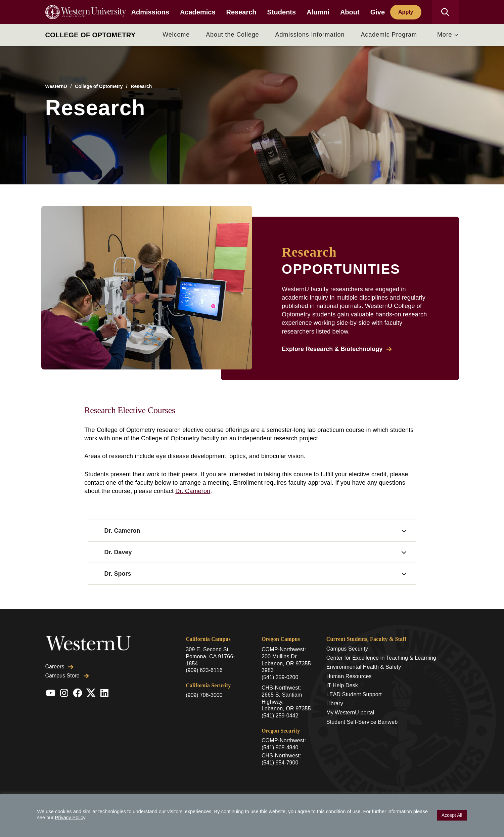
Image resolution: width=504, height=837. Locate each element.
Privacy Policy (70, 818)
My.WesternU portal (350, 713)
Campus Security (347, 649)
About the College (232, 35)
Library (335, 703)
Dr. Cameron (193, 491)
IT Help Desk (342, 685)
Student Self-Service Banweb (362, 722)
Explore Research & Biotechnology (337, 349)
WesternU (56, 86)
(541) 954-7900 (280, 763)
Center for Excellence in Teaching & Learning (381, 658)
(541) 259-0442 (280, 716)
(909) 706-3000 (204, 695)
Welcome (176, 35)
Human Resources (349, 676)
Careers (60, 667)
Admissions (150, 12)
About (350, 12)
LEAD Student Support (354, 694)
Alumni (318, 12)
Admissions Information (310, 35)
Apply (406, 12)
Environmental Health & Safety (364, 667)
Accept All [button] (452, 815)
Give (378, 12)
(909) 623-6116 (204, 670)
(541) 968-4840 (280, 747)
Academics (198, 12)
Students (282, 12)
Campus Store (67, 676)
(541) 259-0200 (280, 677)
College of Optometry (90, 35)
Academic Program (389, 35)
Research (241, 12)
